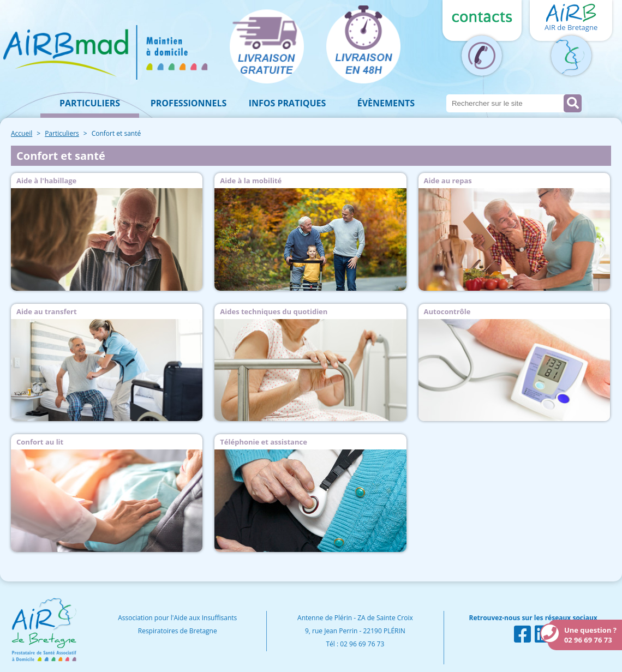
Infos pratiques (288, 103)
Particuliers (90, 103)
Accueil (22, 133)
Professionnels (189, 103)
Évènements (386, 103)
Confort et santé (116, 133)
